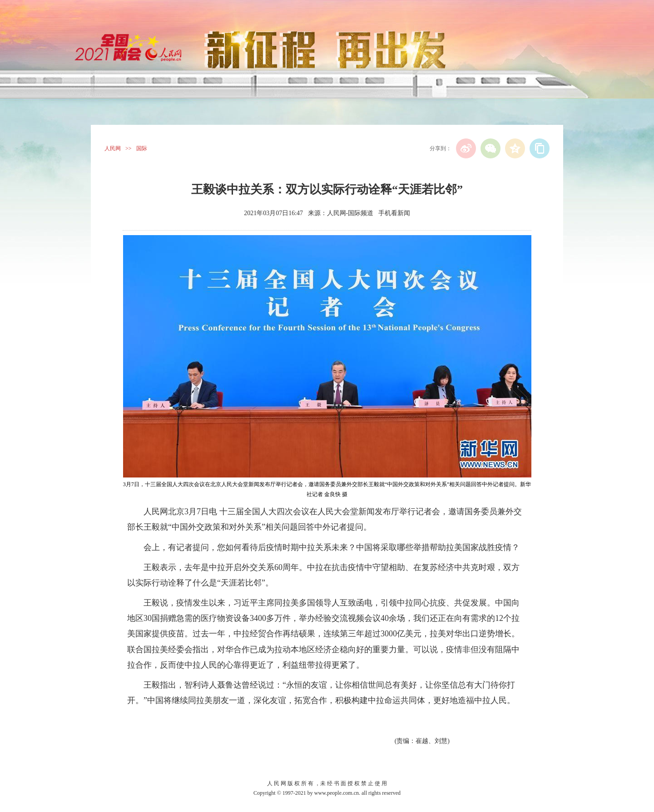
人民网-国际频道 (350, 213)
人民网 (113, 148)
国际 (142, 148)
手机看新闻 (394, 213)
